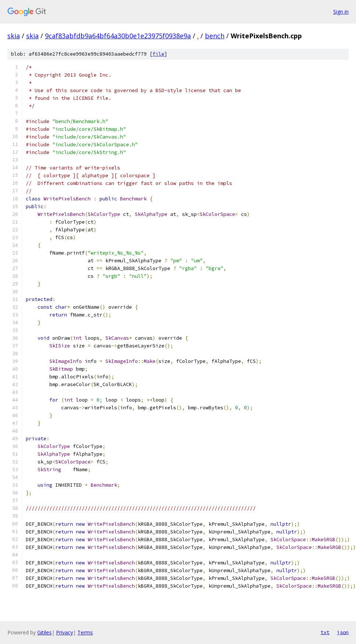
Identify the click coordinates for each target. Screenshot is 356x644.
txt (325, 632)
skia (14, 36)
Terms (85, 632)
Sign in (341, 12)
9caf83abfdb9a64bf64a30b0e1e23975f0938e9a (118, 36)
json (343, 632)
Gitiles (44, 632)
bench (215, 36)
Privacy (64, 632)
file (158, 54)
